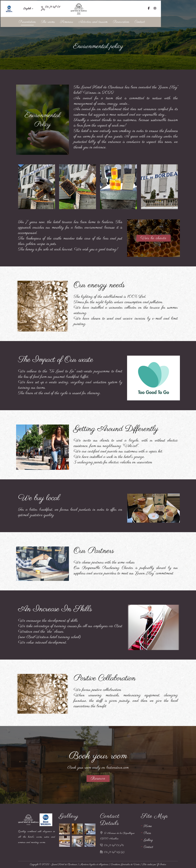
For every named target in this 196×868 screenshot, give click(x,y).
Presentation (41, 21)
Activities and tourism (111, 21)
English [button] (30, 8)
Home (148, 826)
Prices (147, 833)
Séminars (83, 21)
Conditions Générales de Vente (125, 865)
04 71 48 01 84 (114, 846)
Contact (161, 21)
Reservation (141, 21)
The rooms (63, 21)
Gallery (148, 840)
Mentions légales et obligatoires (94, 865)
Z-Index (161, 865)
